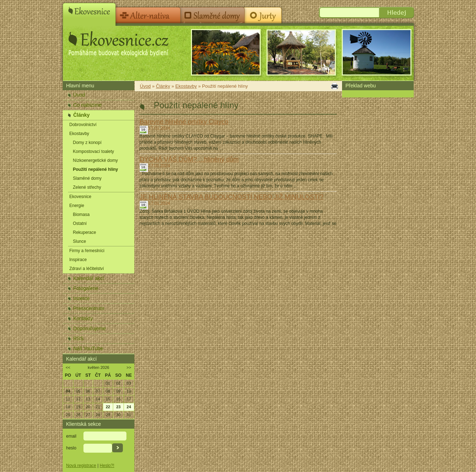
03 (129, 383)
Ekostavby (79, 134)
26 (78, 415)
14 (98, 399)
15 (108, 399)
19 (78, 407)
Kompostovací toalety (94, 151)
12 (78, 399)
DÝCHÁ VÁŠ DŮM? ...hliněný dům (189, 159)
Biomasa (81, 215)
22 (108, 407)
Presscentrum (89, 308)
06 (88, 391)
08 (108, 391)
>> (129, 367)
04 (68, 391)
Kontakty (83, 318)
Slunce (80, 241)
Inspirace (78, 260)
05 (78, 391)
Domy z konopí (87, 143)
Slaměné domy (87, 178)
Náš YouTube (88, 348)
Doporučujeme (90, 328)
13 (88, 399)
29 (108, 415)
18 (68, 407)
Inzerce (82, 298)
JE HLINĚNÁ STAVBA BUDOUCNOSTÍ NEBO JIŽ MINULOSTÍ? (232, 197)
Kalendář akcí (89, 278)
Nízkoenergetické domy (95, 160)
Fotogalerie (86, 288)
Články (82, 115)
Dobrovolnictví (83, 125)
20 (88, 407)
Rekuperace (85, 232)
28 (98, 415)
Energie (77, 206)
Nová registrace (81, 466)
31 (129, 415)
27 (88, 415)
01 (108, 383)
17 (129, 399)
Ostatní (80, 223)
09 (118, 391)
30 (118, 415)
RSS (79, 338)
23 (118, 407)
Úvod (79, 95)
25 (68, 415)
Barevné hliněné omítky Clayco (184, 122)
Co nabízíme (88, 105)
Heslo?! (107, 466)
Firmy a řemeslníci (87, 251)
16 (118, 399)
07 (98, 391)
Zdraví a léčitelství (87, 269)
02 (118, 383)
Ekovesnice (80, 197)
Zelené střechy (87, 187)
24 (129, 407)
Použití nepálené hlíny (96, 169)
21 (98, 407)
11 (68, 399)
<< (68, 367)
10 (129, 391)
